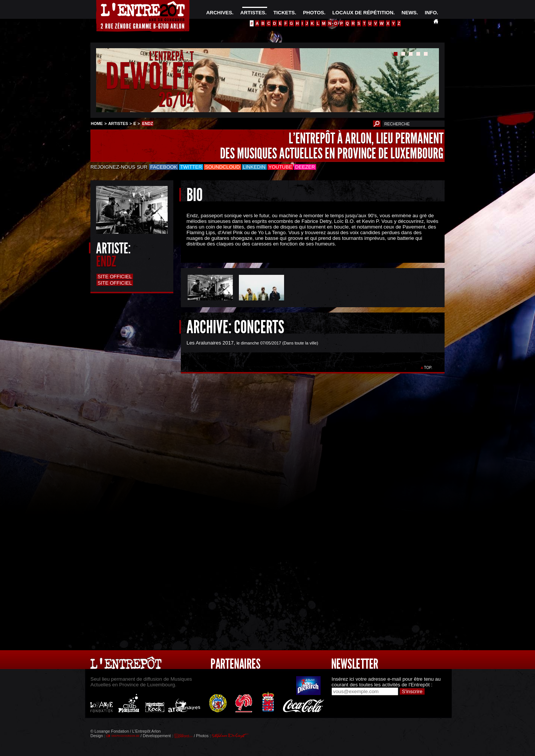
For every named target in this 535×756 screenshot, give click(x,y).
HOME (97, 123)
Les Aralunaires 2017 (210, 343)
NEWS (409, 13)
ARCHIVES (219, 13)
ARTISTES (253, 13)
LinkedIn (254, 167)
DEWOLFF (150, 77)
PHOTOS (313, 13)
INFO (431, 13)
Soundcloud (222, 167)
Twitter (191, 167)
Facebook (164, 167)
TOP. (428, 368)
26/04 (176, 100)
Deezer (305, 167)
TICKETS (284, 13)
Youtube (280, 167)
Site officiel (115, 277)
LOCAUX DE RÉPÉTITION (363, 13)
